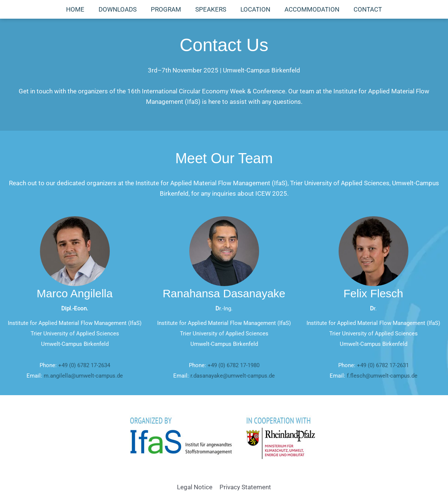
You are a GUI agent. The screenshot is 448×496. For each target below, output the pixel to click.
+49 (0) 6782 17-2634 (84, 365)
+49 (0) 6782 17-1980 (234, 365)
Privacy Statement (245, 487)
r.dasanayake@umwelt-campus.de (233, 376)
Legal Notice (195, 487)
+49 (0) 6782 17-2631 (383, 365)
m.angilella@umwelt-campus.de (83, 376)
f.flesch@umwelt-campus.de (382, 376)
